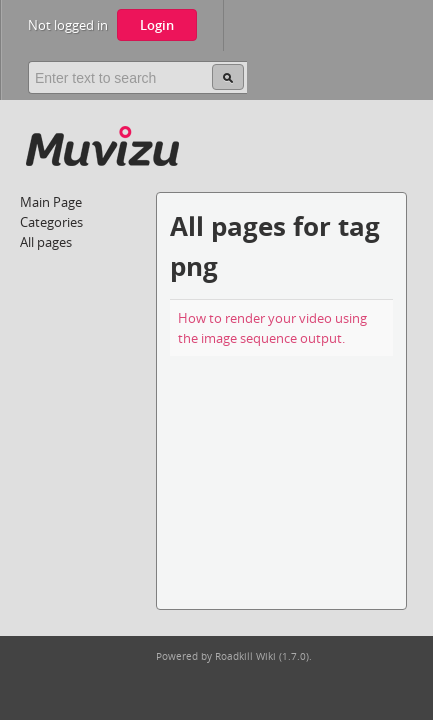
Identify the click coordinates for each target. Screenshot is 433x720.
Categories (51, 222)
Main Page (51, 202)
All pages (46, 242)
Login (157, 25)
